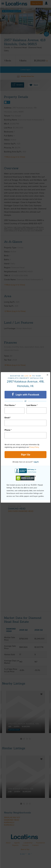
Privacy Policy (34, 447)
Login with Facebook (26, 394)
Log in (28, 376)
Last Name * (32, 405)
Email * (8, 418)
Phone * (8, 430)
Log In (36, 462)
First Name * (10, 405)
